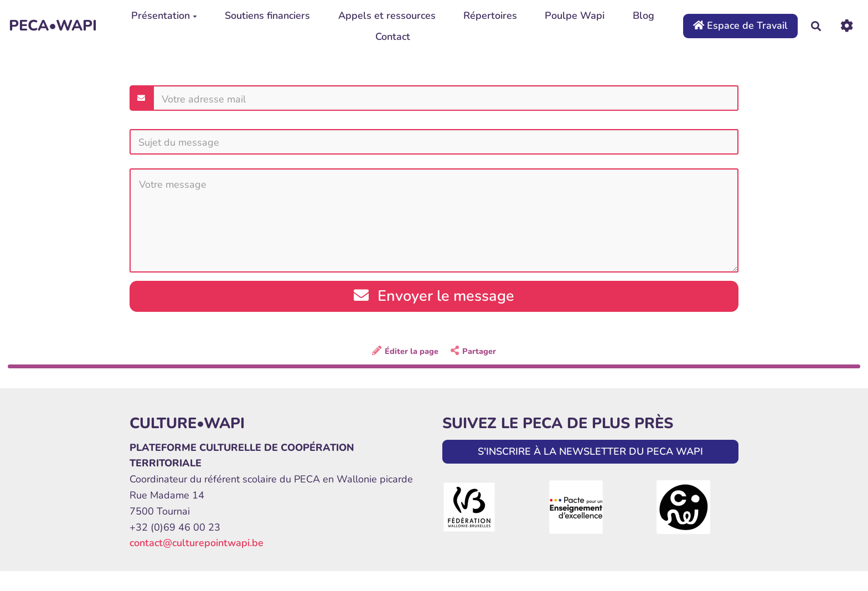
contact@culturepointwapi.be (197, 543)
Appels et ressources (387, 16)
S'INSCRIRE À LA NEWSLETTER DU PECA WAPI (590, 451)
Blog (644, 16)
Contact (393, 37)
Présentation (164, 16)
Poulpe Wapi (575, 16)
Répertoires (490, 16)
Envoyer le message (434, 296)
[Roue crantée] (847, 26)
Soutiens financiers (267, 16)
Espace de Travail (740, 25)
